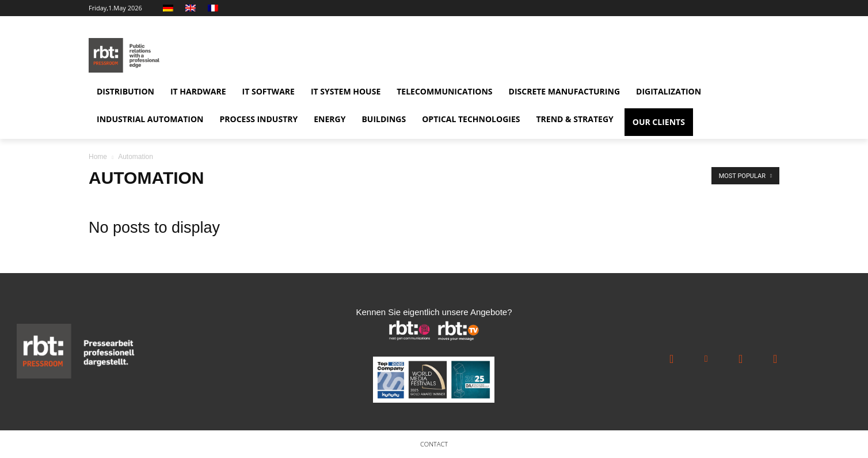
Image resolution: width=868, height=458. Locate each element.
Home (98, 157)
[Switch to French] (214, 8)
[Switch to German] (170, 8)
